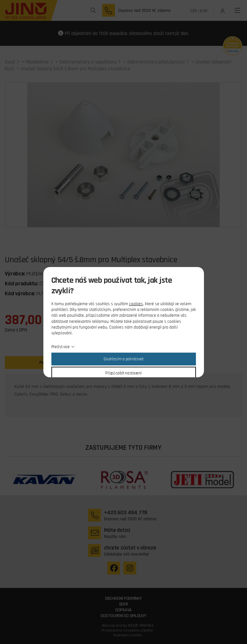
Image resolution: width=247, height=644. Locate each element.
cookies (136, 304)
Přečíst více (61, 347)
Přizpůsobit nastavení (123, 373)
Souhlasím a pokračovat (123, 359)
